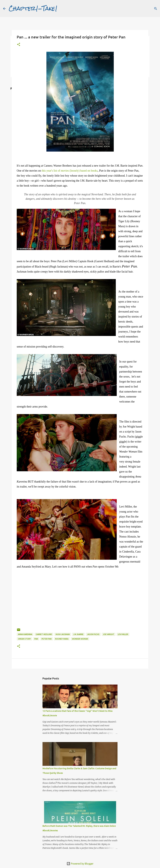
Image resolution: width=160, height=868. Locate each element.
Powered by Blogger (80, 864)
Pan (36, 639)
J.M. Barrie (78, 634)
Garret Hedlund (44, 634)
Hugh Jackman (63, 634)
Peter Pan (47, 639)
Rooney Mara (62, 639)
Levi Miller (123, 634)
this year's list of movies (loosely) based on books (70, 171)
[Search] (156, 9)
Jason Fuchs (93, 634)
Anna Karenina (25, 634)
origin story (24, 639)
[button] (19, 45)
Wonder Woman (80, 639)
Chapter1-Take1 (33, 8)
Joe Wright (109, 634)
